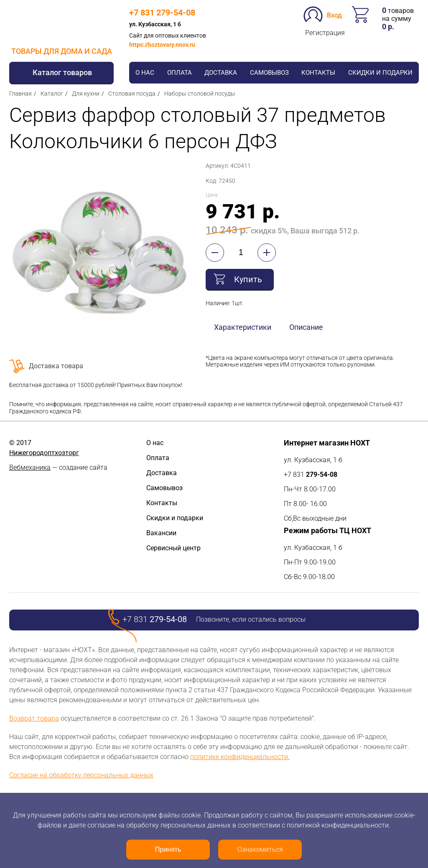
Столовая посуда (132, 94)
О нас (145, 73)
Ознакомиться (260, 849)
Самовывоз (269, 73)
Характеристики (243, 327)
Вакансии (161, 533)
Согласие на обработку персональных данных (81, 775)
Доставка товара (56, 366)
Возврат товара (34, 718)
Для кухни (86, 94)
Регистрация (325, 33)
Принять (168, 849)
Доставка (221, 73)
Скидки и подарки (380, 73)
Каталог (52, 94)
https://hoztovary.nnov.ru (162, 45)
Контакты (318, 73)
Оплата (180, 73)
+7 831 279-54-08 (162, 13)
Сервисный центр (173, 548)
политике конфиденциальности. (240, 757)
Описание (306, 327)
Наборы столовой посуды (200, 94)
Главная (20, 94)
